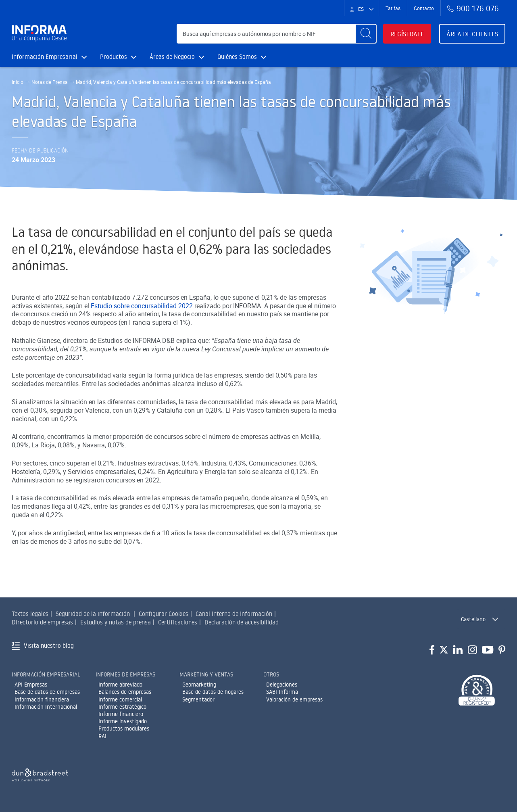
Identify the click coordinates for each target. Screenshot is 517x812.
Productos (118, 57)
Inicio (18, 82)
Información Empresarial (49, 57)
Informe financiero (121, 714)
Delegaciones (282, 685)
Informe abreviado (120, 685)
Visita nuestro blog (49, 646)
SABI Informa (282, 692)
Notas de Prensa (50, 82)
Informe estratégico (122, 707)
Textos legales (30, 614)
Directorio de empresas (42, 622)
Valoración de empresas (294, 699)
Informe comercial (120, 699)
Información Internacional (46, 707)
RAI (102, 736)
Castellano (473, 619)
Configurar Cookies (164, 614)
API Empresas (31, 685)
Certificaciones (178, 622)
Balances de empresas (125, 692)
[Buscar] (366, 34)
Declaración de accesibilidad (242, 622)
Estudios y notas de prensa (116, 622)
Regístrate (407, 34)
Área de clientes (472, 34)
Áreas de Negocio (177, 57)
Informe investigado (123, 721)
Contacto (424, 8)
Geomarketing (199, 685)
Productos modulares (124, 729)
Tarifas (393, 8)
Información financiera (42, 699)
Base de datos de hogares (213, 692)
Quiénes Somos (242, 57)
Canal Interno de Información (234, 614)
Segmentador (198, 699)
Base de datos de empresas (47, 692)
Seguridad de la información (93, 614)
